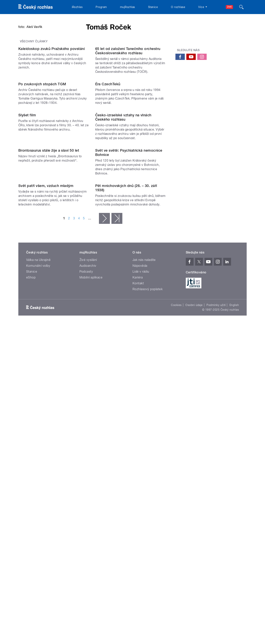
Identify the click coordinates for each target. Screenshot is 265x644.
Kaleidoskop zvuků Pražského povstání (52, 147)
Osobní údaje (194, 562)
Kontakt (138, 540)
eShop (31, 535)
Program (101, 7)
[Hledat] (241, 7)
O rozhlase (178, 7)
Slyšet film (27, 293)
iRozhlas (77, 7)
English (234, 562)
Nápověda (140, 523)
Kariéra (138, 535)
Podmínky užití (216, 562)
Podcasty (86, 529)
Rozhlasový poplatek (148, 546)
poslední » (117, 476)
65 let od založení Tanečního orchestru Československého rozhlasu (128, 149)
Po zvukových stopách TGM (42, 222)
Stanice (153, 7)
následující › (104, 476)
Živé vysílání (88, 517)
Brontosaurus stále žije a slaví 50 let (49, 368)
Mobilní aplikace (91, 535)
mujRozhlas (128, 7)
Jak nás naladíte (144, 517)
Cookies (176, 562)
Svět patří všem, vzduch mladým (46, 443)
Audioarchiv (88, 523)
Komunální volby (38, 523)
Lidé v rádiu (141, 529)
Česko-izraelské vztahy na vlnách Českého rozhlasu (123, 295)
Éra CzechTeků (108, 222)
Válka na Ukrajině (38, 517)
